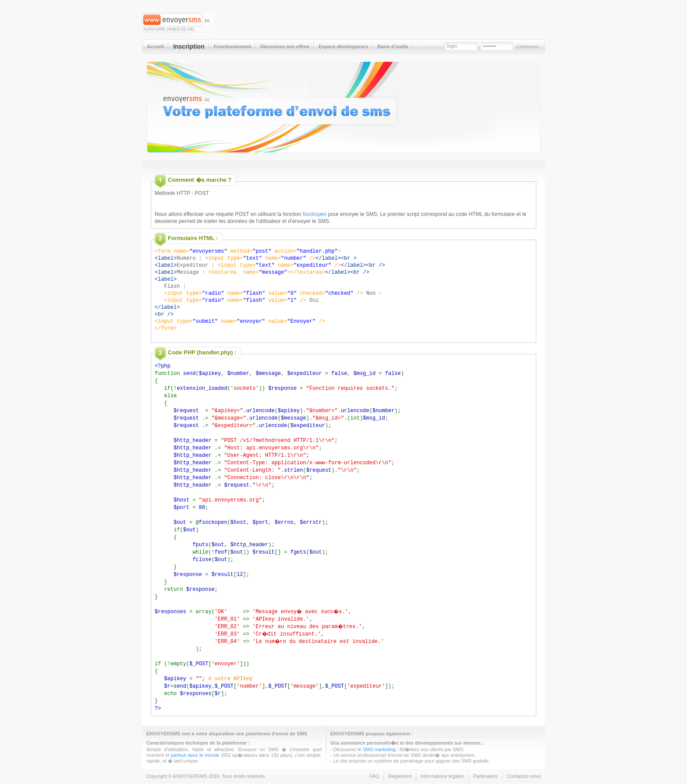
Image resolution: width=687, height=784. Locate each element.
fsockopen (315, 214)
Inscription (475, 146)
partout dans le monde (195, 735)
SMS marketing (379, 729)
